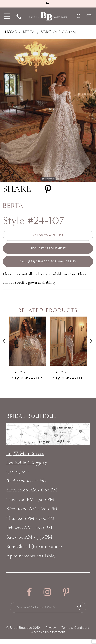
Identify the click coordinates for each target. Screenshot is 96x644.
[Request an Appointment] (48, 4)
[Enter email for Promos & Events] (48, 612)
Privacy (51, 633)
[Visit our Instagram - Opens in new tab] (47, 596)
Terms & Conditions (76, 633)
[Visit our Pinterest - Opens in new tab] (66, 596)
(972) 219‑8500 (18, 476)
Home (11, 32)
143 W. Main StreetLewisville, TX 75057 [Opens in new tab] (27, 462)
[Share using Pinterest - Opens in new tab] (48, 190)
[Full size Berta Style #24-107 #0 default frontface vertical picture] (48, 110)
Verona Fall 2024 (58, 32)
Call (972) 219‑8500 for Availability (48, 265)
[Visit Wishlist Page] (89, 16)
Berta (29, 32)
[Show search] (79, 16)
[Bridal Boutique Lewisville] (48, 16)
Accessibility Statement (48, 637)
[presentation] (28, 345)
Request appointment (48, 250)
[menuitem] (6, 16)
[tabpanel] (48, 110)
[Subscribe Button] (82, 612)
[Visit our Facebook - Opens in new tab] (29, 596)
